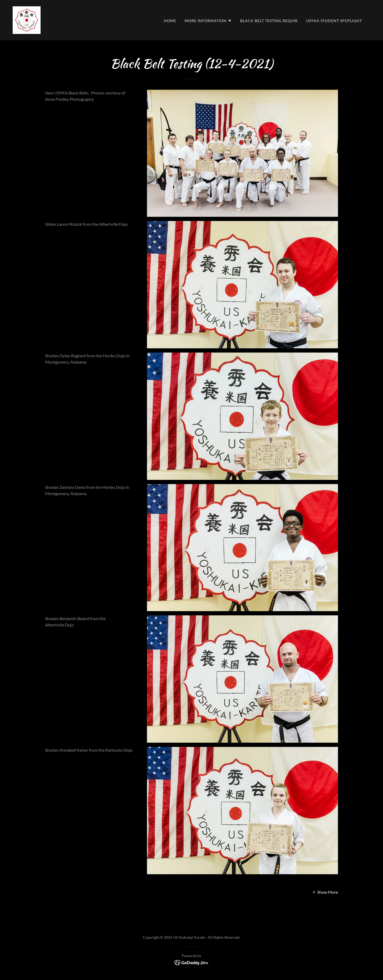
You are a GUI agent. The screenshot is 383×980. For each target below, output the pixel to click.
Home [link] (170, 21)
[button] (208, 21)
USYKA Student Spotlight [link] (334, 21)
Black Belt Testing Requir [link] (269, 21)
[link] (27, 20)
